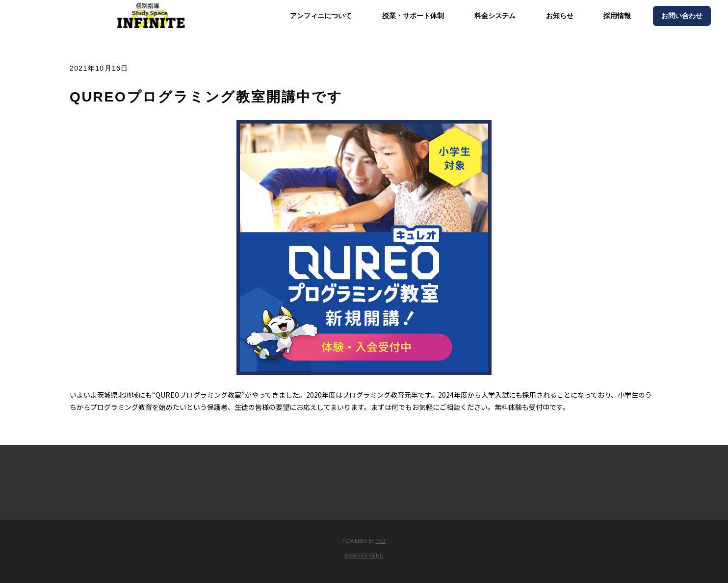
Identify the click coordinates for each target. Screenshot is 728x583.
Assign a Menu (364, 555)
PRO (380, 540)
